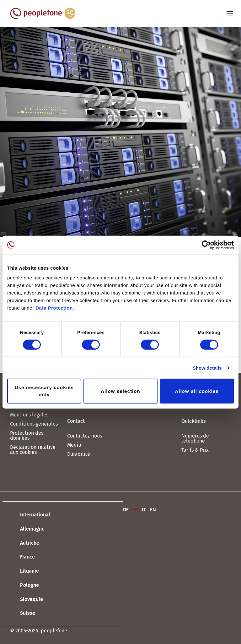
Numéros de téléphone (195, 438)
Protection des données (27, 435)
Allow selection (120, 391)
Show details (207, 368)
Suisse (23, 614)
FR (135, 510)
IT (144, 510)
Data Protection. (55, 308)
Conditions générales (34, 424)
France (22, 557)
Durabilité (79, 454)
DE (126, 510)
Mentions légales (29, 415)
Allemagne (27, 529)
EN (153, 510)
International (30, 515)
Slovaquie (27, 599)
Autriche (25, 543)
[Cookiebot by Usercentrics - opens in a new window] (206, 245)
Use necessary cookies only (44, 391)
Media (74, 445)
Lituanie (24, 571)
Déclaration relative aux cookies (33, 450)
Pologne (24, 586)
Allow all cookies (197, 391)
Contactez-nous (85, 436)
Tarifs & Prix (195, 450)
